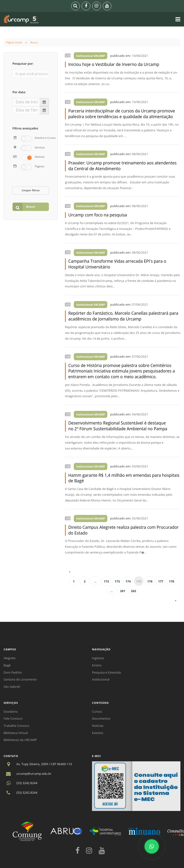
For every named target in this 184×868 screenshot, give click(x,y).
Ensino (97, 665)
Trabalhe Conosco (16, 726)
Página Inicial (14, 42)
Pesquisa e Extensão (106, 672)
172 (106, 581)
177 (161, 581)
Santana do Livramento (20, 679)
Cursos (97, 711)
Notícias (98, 726)
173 (117, 581)
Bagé (7, 665)
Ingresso (98, 658)
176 (150, 581)
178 (172, 581)
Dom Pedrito (13, 672)
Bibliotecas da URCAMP (20, 740)
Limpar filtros (31, 190)
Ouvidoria (11, 711)
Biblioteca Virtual (16, 733)
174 (128, 581)
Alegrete (10, 658)
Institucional (101, 679)
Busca (34, 42)
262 (133, 591)
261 (123, 591)
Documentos (101, 718)
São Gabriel (12, 687)
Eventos (98, 733)
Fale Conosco (13, 718)
